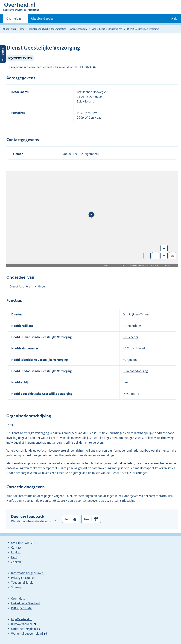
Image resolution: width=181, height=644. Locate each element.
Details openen (3, 54)
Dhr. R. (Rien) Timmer (137, 314)
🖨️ (173, 256)
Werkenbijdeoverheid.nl (27, 634)
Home (21, 29)
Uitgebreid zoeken (43, 19)
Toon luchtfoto (147, 256)
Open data (18, 599)
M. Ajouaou (130, 360)
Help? (94, 67)
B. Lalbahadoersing (135, 371)
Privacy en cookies (23, 578)
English (16, 552)
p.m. (126, 382)
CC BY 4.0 (167, 265)
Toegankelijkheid (22, 583)
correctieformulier (160, 496)
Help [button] (174, 19)
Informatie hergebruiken (27, 573)
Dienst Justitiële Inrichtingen (107, 29)
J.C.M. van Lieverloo (135, 348)
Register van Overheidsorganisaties (47, 29)
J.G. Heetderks (132, 326)
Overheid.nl (14, 20)
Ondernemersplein (24, 629)
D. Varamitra (131, 394)
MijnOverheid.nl (22, 619)
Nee (87, 519)
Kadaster (156, 265)
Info (122, 265)
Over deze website (23, 543)
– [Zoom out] (164, 256)
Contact (16, 548)
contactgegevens (89, 501)
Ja (66, 519)
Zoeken (16, 562)
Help (14, 557)
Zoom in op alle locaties (156, 256)
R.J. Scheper (130, 337)
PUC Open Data (21, 608)
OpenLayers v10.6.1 (141, 265)
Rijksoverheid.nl (22, 624)
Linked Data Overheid (25, 603)
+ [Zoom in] (164, 248)
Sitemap (17, 587)
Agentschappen (78, 29)
